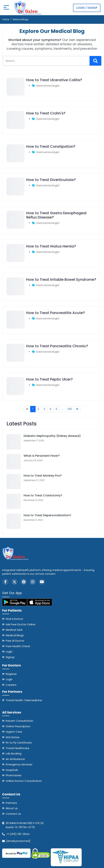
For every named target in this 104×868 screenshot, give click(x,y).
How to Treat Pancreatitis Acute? (56, 313)
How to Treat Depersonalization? (47, 515)
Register (11, 674)
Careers (11, 685)
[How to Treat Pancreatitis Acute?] (16, 328)
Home (6, 19)
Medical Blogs (15, 635)
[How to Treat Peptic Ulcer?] (16, 394)
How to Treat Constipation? (51, 146)
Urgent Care (14, 732)
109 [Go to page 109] (70, 409)
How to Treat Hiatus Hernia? (51, 246)
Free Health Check (18, 646)
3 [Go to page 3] (44, 409)
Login (9, 652)
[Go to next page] (77, 409)
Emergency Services (19, 764)
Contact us (13, 814)
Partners (11, 803)
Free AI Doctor (15, 641)
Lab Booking (14, 753)
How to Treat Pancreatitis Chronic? (57, 346)
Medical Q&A (14, 630)
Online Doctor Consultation (24, 781)
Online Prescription (18, 726)
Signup (10, 657)
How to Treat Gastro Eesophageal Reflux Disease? (56, 215)
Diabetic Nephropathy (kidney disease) (52, 436)
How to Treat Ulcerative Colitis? (54, 80)
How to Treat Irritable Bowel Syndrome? (61, 279)
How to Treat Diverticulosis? (51, 180)
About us (12, 808)
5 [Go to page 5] (56, 409)
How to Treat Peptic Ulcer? (49, 379)
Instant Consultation (19, 721)
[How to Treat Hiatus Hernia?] (16, 261)
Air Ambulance (15, 759)
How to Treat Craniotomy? (43, 495)
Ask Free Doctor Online (21, 624)
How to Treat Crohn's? (46, 113)
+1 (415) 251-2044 (18, 834)
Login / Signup (87, 8)
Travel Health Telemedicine (24, 700)
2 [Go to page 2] (38, 409)
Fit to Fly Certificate (19, 743)
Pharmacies (14, 775)
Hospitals (12, 770)
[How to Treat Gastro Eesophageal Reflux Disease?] (16, 228)
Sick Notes (13, 737)
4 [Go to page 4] (50, 409)
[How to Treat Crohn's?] (16, 128)
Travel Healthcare (18, 748)
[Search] (95, 61)
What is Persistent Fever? (42, 456)
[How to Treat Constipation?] (16, 161)
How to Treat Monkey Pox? (43, 476)
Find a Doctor (14, 619)
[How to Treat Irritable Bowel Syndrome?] (16, 294)
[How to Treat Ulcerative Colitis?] (16, 95)
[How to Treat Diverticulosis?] (16, 195)
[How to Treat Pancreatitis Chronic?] (16, 361)
